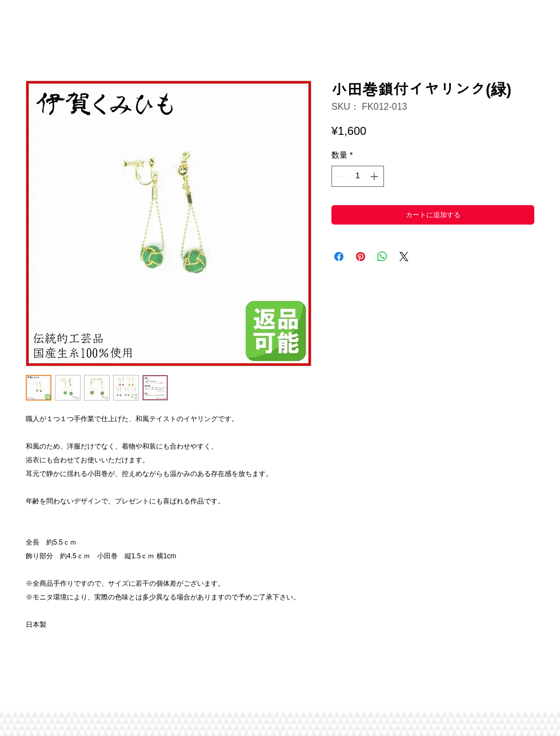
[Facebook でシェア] (339, 257)
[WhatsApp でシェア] (382, 257)
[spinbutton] (358, 176)
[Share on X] (404, 257)
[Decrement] (340, 176)
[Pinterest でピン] (361, 257)
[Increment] (375, 176)
